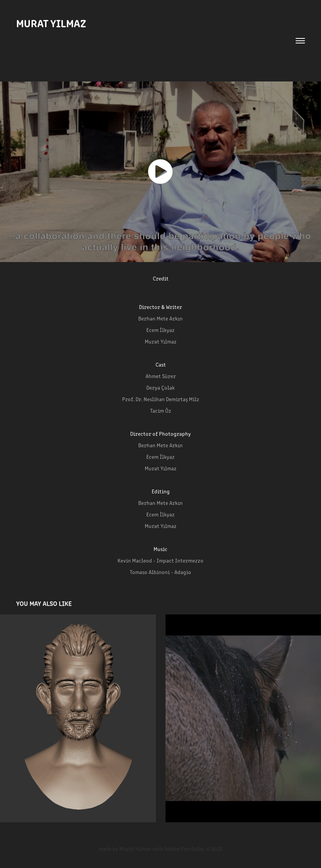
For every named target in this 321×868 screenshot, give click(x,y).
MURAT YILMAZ (51, 23)
